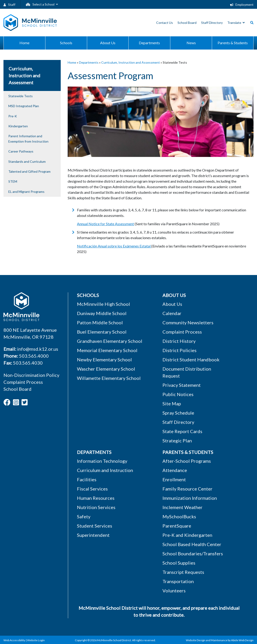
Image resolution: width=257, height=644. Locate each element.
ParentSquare (177, 526)
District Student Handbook (191, 360)
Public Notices (178, 394)
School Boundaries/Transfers (193, 553)
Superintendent (93, 535)
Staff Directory (178, 422)
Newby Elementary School (104, 360)
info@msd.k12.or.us (38, 349)
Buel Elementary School (102, 332)
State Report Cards (182, 431)
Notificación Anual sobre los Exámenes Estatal (114, 246)
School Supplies (179, 563)
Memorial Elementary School (107, 350)
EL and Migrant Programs (26, 192)
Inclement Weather (182, 507)
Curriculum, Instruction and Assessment (131, 62)
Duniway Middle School (102, 313)
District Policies (179, 350)
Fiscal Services (92, 489)
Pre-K (13, 116)
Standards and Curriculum (27, 161)
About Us (172, 304)
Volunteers (174, 591)
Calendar (172, 313)
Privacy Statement (182, 385)
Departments (89, 62)
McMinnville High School (103, 304)
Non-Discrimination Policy (31, 375)
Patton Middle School (100, 322)
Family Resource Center (187, 489)
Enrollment (174, 479)
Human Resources (96, 498)
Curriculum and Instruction (105, 470)
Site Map (172, 403)
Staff (9, 5)
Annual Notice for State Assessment (105, 224)
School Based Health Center (192, 544)
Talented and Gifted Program (29, 171)
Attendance (175, 470)
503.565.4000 (34, 356)
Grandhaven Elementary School (110, 341)
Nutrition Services (96, 507)
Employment (242, 5)
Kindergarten (18, 126)
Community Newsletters (188, 322)
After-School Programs (187, 461)
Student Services (95, 526)
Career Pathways (21, 151)
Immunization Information (190, 498)
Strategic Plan (177, 441)
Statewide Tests (21, 96)
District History (179, 341)
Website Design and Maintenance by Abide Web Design (220, 640)
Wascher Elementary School (106, 369)
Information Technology (102, 461)
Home (72, 62)
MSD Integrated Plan (24, 106)
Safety (84, 516)
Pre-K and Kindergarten (187, 535)
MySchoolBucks (179, 516)
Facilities (87, 479)
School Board (17, 389)
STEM (13, 181)
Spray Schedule (178, 413)
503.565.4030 (28, 363)
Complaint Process (23, 382)
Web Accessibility (14, 640)
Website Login (36, 640)
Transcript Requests (183, 572)
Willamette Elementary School (109, 378)
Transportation (178, 581)
